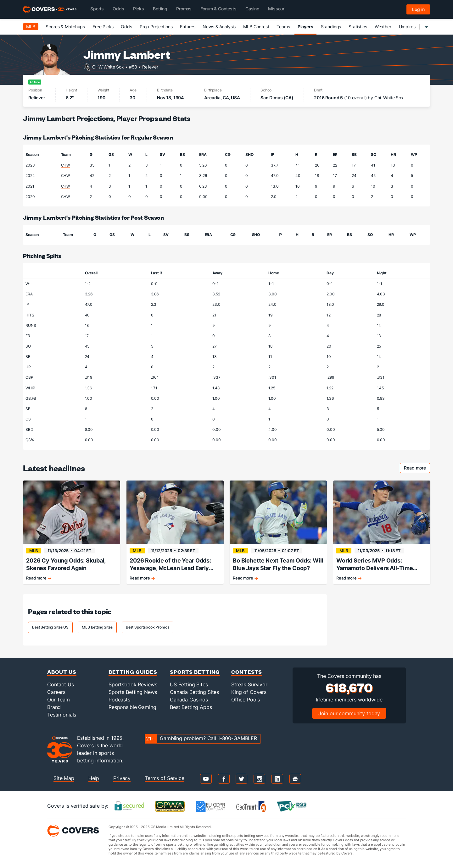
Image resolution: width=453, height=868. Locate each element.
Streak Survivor (249, 684)
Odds (126, 27)
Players (305, 27)
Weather (383, 27)
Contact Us (61, 684)
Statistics (358, 27)
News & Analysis (219, 27)
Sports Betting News (133, 692)
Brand (54, 707)
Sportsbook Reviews (133, 684)
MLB (31, 27)
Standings (331, 27)
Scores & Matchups (65, 27)
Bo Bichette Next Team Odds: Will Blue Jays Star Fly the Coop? (278, 564)
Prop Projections (156, 27)
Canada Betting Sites (194, 692)
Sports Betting (195, 672)
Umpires (407, 27)
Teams (283, 27)
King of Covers (249, 692)
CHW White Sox (108, 66)
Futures (187, 27)
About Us (62, 672)
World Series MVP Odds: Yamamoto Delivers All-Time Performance (375, 565)
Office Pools (246, 700)
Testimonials (62, 715)
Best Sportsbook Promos (148, 627)
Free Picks (103, 27)
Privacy (122, 778)
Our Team (59, 700)
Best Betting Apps (191, 707)
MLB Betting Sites (97, 627)
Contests (247, 672)
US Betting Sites (189, 684)
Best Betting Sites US (50, 627)
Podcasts (119, 700)
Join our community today (349, 713)
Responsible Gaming (132, 707)
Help (94, 778)
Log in (418, 9)
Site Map (64, 778)
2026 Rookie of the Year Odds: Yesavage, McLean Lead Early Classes (170, 565)
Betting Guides (133, 672)
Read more (417, 469)
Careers (56, 692)
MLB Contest (256, 27)
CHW (66, 165)
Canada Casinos (189, 700)
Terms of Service (165, 778)
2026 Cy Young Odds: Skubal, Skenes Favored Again (66, 564)
